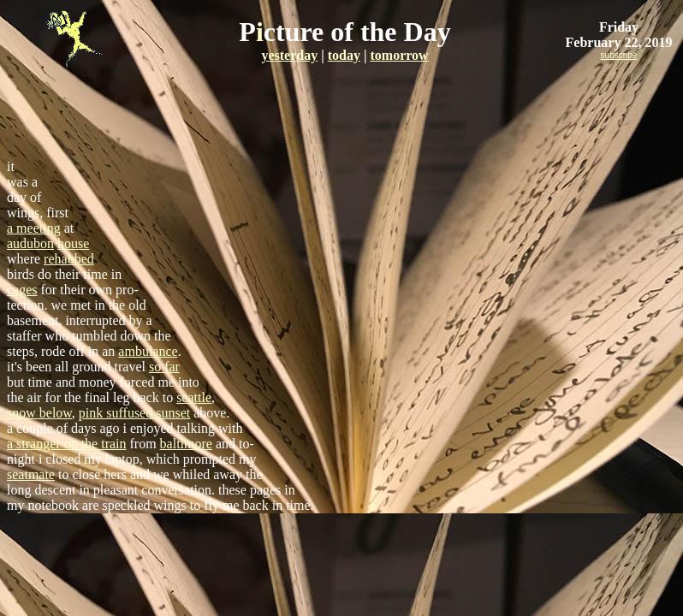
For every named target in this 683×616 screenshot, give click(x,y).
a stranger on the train (67, 444)
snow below (39, 413)
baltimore (186, 444)
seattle (194, 397)
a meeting (34, 228)
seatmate (31, 474)
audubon (30, 243)
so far (164, 367)
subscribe (619, 55)
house (73, 243)
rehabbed (69, 259)
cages (22, 290)
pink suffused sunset (134, 413)
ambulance (148, 351)
